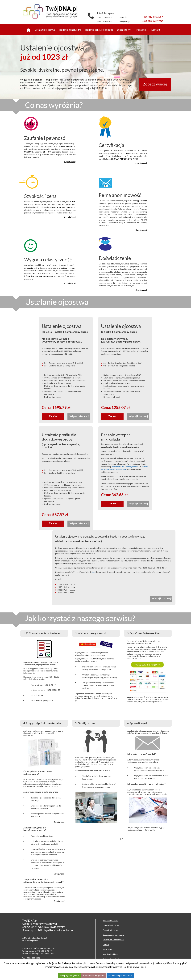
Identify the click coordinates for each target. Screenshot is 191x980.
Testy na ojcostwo (110, 920)
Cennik (106, 944)
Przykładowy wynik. (147, 830)
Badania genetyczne (70, 30)
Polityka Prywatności (112, 959)
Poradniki (142, 30)
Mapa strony (108, 949)
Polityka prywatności (135, 967)
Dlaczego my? (125, 30)
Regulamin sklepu (110, 954)
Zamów (53, 416)
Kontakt (156, 30)
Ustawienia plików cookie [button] (120, 976)
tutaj (94, 572)
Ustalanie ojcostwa (45, 30)
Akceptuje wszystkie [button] (69, 976)
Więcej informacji (79, 416)
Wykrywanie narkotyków (113, 940)
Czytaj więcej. (59, 822)
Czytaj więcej (70, 162)
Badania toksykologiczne (99, 30)
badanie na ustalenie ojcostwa (125, 467)
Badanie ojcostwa (110, 930)
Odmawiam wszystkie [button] (94, 976)
